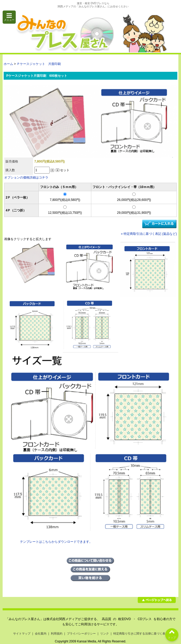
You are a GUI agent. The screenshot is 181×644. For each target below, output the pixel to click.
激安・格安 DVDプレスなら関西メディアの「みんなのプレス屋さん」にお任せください (93, 5)
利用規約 (57, 633)
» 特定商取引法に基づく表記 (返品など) (149, 234)
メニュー (9, 17)
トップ (172, 634)
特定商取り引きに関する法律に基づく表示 (141, 633)
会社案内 (41, 633)
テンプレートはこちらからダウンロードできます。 (56, 542)
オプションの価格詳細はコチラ (26, 178)
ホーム (8, 64)
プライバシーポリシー (81, 633)
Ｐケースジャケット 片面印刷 (39, 64)
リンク (105, 633)
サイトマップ (22, 633)
